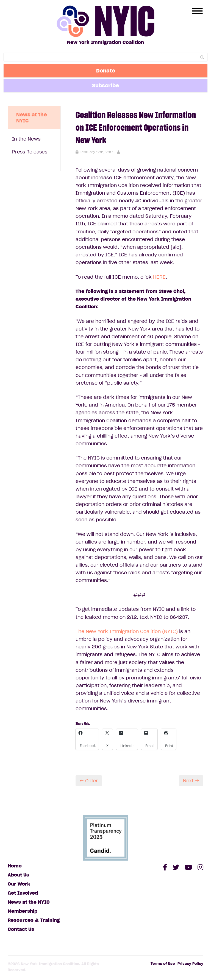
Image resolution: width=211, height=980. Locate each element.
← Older (89, 781)
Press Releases (30, 152)
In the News (26, 139)
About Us (18, 875)
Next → (191, 781)
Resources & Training (34, 920)
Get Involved (23, 893)
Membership (23, 911)
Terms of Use (163, 964)
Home (15, 866)
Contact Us (21, 929)
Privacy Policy (190, 964)
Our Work (19, 884)
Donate (106, 71)
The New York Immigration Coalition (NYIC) (127, 631)
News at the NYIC (29, 902)
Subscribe (105, 85)
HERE (159, 277)
